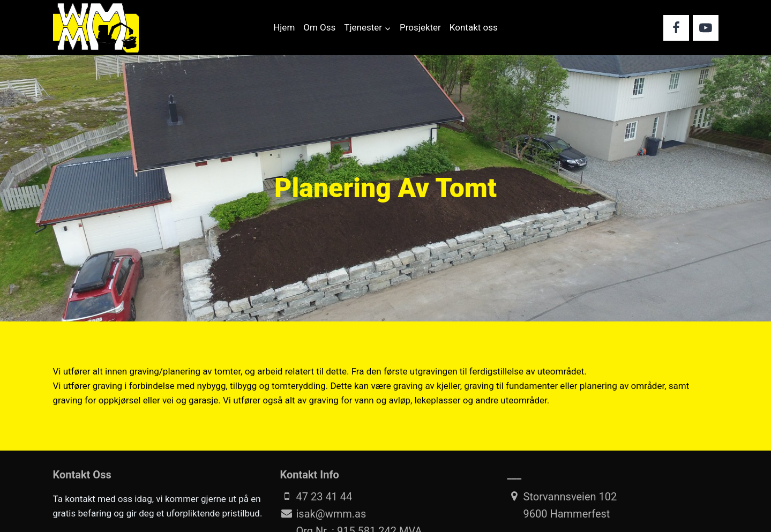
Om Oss (319, 27)
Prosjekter (420, 27)
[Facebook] (676, 28)
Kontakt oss (474, 27)
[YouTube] (706, 28)
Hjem (284, 27)
